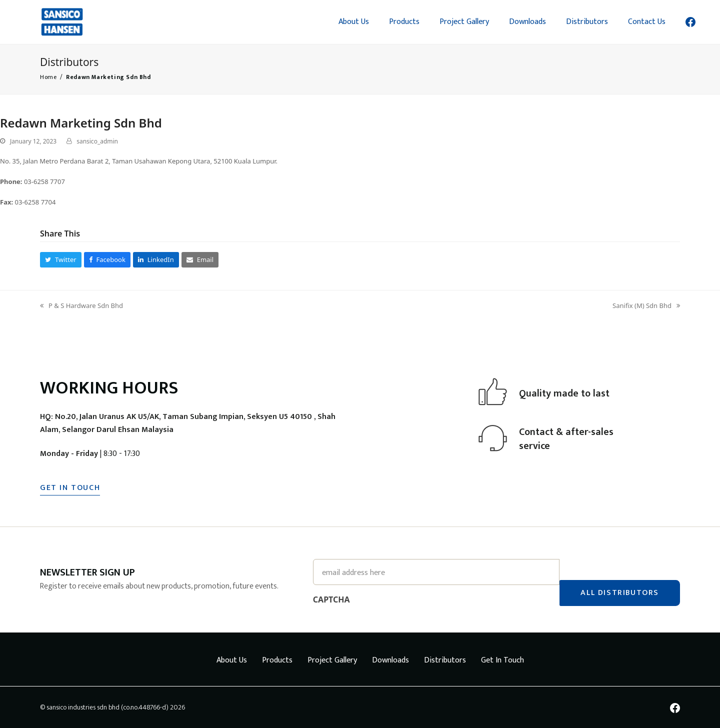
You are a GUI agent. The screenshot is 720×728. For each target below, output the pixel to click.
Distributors (445, 660)
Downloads (390, 660)
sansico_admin (97, 141)
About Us (232, 660)
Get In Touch (502, 660)
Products (277, 660)
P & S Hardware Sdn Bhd (81, 306)
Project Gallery (332, 660)
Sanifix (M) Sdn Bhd (646, 306)
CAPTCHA (331, 599)
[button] (61, 260)
